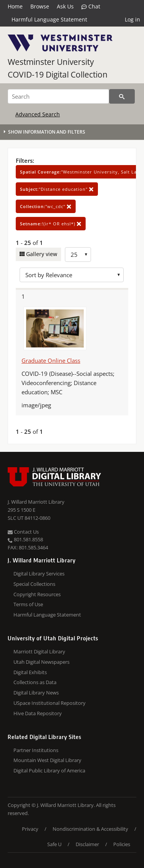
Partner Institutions (36, 750)
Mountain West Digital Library (47, 760)
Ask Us (65, 6)
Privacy (30, 829)
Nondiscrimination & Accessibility (90, 829)
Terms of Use (28, 604)
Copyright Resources (37, 594)
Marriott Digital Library (39, 651)
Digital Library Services (39, 574)
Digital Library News (36, 693)
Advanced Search (38, 114)
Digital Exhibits (30, 672)
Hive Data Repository (38, 713)
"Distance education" (57, 189)
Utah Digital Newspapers (41, 662)
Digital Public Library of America (49, 770)
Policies (122, 844)
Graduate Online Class (51, 360)
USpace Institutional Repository (50, 703)
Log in (132, 19)
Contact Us (23, 532)
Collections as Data (35, 682)
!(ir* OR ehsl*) (51, 224)
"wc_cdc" (46, 206)
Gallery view (41, 254)
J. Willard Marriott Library (36, 502)
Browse (40, 6)
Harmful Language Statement (49, 19)
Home (15, 6)
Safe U (54, 844)
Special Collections (34, 584)
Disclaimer (87, 844)
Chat (91, 7)
